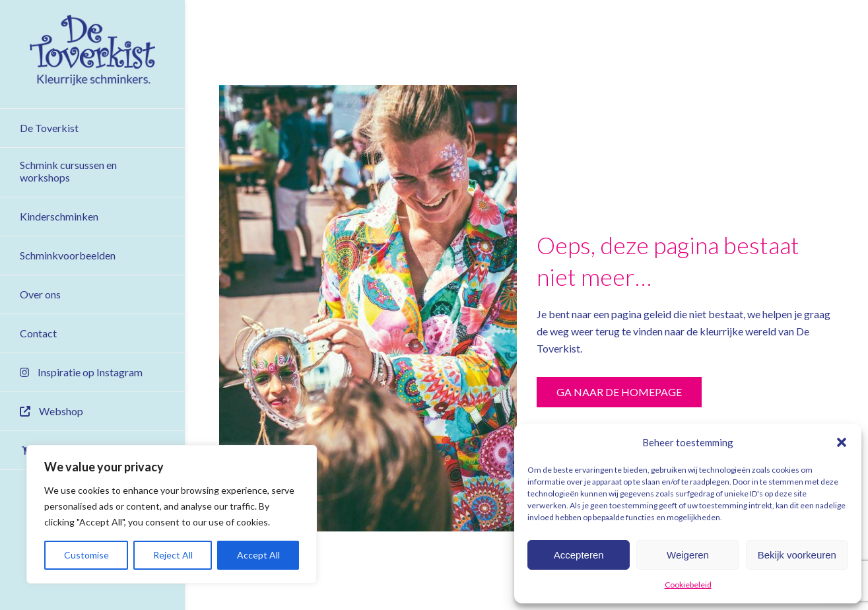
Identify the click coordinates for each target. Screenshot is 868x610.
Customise (86, 555)
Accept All (258, 555)
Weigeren (688, 555)
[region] (172, 514)
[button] (842, 442)
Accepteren (579, 555)
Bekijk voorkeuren (797, 555)
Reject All (173, 555)
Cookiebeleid (688, 585)
